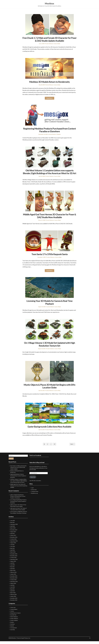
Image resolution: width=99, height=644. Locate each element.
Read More (49, 98)
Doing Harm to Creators (15, 616)
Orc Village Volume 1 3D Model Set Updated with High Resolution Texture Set (49, 347)
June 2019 (13, 523)
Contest (12, 614)
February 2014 (13, 597)
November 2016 (14, 540)
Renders (12, 625)
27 (55, 447)
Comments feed (35, 494)
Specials (12, 629)
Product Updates (50, 179)
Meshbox (50, 3)
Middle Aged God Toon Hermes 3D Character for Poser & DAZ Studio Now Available (50, 219)
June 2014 (13, 590)
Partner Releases (49, 85)
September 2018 (14, 527)
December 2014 (14, 579)
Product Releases (49, 44)
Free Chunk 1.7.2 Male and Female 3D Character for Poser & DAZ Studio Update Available (49, 39)
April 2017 (13, 536)
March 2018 (13, 531)
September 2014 (14, 584)
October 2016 (13, 542)
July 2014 (12, 588)
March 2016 (13, 555)
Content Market (52, 134)
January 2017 (13, 538)
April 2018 (13, 529)
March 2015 (13, 573)
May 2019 (12, 525)
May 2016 (12, 551)
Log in (32, 491)
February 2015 (13, 575)
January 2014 (13, 599)
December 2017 (14, 533)
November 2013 (14, 603)
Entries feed (34, 492)
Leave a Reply (57, 44)
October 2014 (13, 582)
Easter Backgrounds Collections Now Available (50, 429)
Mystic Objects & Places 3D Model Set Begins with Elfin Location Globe (50, 389)
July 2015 (12, 566)
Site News (13, 627)
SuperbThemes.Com (26, 641)
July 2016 (12, 547)
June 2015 (13, 568)
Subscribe (33, 480)
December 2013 (14, 601)
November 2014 (14, 581)
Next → (72, 447)
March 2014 (13, 595)
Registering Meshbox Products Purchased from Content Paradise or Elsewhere (50, 130)
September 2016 (14, 544)
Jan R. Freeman (14, 514)
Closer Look (13, 610)
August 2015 (13, 564)
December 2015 (14, 557)
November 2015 (14, 558)
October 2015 (13, 560)
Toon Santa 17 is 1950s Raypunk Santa (49, 257)
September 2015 (14, 562)
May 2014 (12, 592)
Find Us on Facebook (35, 458)
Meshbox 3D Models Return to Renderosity (50, 82)
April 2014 (13, 594)
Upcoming (12, 632)
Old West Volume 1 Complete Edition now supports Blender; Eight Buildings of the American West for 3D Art (50, 173)
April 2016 (13, 553)
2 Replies (59, 134)
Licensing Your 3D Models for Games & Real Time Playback (49, 305)
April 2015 (13, 571)
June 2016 (13, 549)
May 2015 (12, 570)
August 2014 (13, 586)
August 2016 (13, 546)
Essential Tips (13, 618)
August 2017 (13, 534)
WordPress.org (34, 496)
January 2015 (13, 577)
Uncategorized (13, 631)
